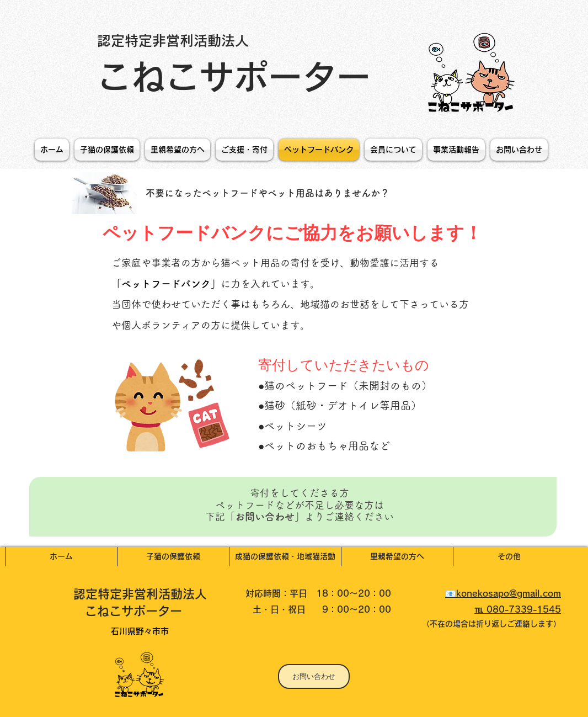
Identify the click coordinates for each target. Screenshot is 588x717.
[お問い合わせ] (314, 676)
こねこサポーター (239, 77)
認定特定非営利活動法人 (173, 41)
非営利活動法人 (170, 594)
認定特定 (98, 594)
